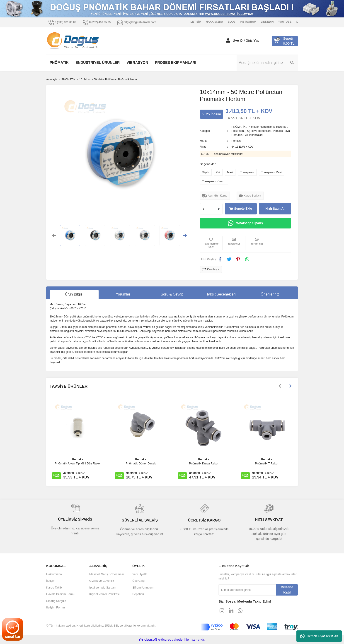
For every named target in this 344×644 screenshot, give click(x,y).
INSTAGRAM (248, 22)
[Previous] (281, 386)
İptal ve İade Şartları (102, 588)
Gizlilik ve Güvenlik (102, 581)
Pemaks (236, 141)
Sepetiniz (138, 594)
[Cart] (285, 41)
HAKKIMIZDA (214, 22)
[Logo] (73, 41)
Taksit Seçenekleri (221, 294)
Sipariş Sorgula (56, 601)
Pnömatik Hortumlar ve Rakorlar (267, 127)
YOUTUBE (285, 22)
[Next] (290, 386)
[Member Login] (228, 41)
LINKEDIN (267, 22)
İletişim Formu (56, 607)
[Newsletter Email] (247, 590)
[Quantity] (211, 209)
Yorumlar (123, 294)
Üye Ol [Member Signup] (238, 40)
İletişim (51, 581)
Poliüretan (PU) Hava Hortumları (251, 131)
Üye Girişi (139, 581)
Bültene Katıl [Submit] (287, 590)
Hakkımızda (54, 574)
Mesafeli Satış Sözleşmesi (107, 574)
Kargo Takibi (54, 588)
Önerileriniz (270, 294)
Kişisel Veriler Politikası (104, 594)
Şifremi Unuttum (143, 588)
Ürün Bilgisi (74, 294)
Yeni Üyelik (140, 574)
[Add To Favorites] (211, 243)
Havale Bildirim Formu (61, 594)
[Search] (267, 63)
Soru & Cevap (172, 294)
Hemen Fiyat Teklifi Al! (319, 636)
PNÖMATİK (239, 127)
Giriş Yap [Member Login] (252, 40)
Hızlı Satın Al (275, 209)
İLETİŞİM (196, 22)
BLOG (231, 22)
